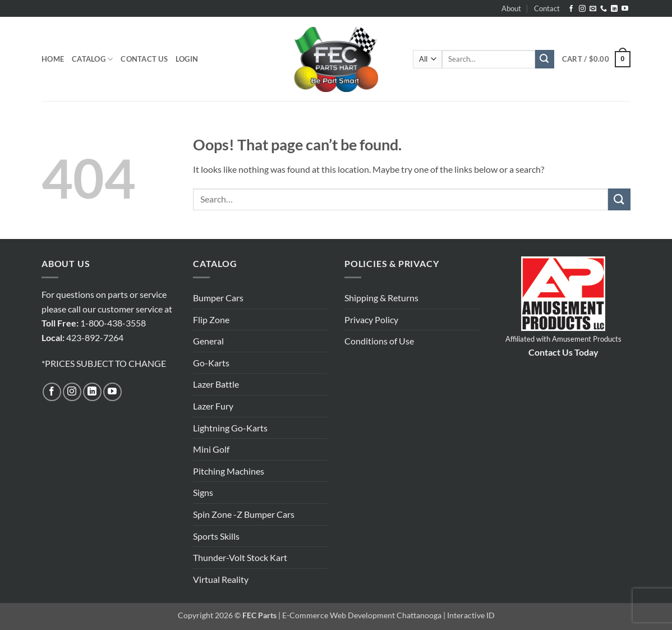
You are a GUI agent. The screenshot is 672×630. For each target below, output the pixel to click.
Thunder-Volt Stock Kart (240, 557)
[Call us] (604, 9)
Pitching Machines (229, 471)
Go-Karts (211, 363)
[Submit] (545, 59)
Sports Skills (216, 536)
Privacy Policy (371, 319)
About (511, 8)
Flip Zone (211, 319)
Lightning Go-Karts (230, 428)
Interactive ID (471, 615)
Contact (547, 8)
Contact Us (144, 59)
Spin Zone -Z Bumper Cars (244, 514)
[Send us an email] (593, 9)
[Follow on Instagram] (582, 9)
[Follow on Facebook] (571, 9)
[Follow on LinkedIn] (614, 9)
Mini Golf (211, 449)
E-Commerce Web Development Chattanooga (362, 615)
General (208, 341)
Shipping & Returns (381, 298)
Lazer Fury (213, 406)
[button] (187, 59)
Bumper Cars (218, 298)
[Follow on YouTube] (625, 9)
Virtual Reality (221, 579)
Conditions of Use (379, 341)
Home (53, 59)
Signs (203, 492)
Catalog (92, 59)
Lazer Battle (216, 384)
